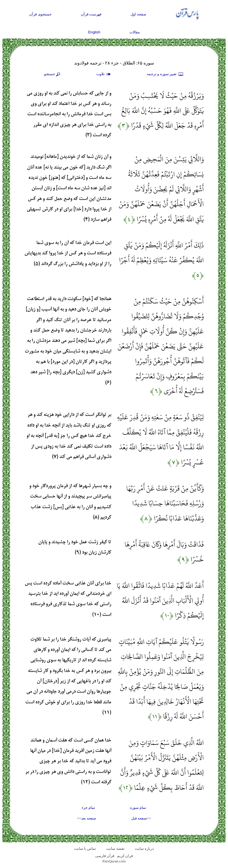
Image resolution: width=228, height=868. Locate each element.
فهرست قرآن (91, 14)
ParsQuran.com (114, 861)
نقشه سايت (115, 849)
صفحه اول (138, 14)
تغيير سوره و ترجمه (165, 74)
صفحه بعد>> (86, 818)
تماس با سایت (85, 849)
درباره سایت (144, 849)
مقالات (135, 32)
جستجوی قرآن (40, 14)
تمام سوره (138, 808)
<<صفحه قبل (141, 818)
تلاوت (104, 74)
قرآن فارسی (105, 856)
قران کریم (125, 856)
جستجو (53, 74)
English (94, 32)
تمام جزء (88, 808)
